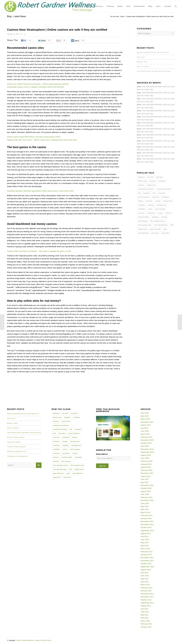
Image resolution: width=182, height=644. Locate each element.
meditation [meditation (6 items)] (142, 209)
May (161, 123)
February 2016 (146, 497)
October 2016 (146, 488)
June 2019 (145, 458)
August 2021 (146, 425)
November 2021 (147, 422)
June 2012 (145, 576)
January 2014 (146, 518)
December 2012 (147, 558)
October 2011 (146, 600)
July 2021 (144, 428)
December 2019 (147, 449)
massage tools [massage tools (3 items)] (161, 205)
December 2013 (147, 521)
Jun (165, 99)
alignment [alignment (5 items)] (141, 177)
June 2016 (145, 494)
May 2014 (144, 506)
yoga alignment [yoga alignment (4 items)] (143, 233)
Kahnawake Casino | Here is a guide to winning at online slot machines (36, 87)
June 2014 (145, 503)
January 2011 (146, 627)
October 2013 (146, 527)
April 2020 (145, 446)
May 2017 (144, 482)
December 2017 (147, 473)
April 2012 (145, 582)
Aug (173, 99)
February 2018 (146, 470)
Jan (144, 111)
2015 (139, 135)
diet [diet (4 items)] (139, 193)
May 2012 (144, 579)
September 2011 (147, 603)
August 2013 (146, 533)
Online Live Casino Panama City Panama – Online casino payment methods (38, 84)
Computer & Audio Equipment (16, 447)
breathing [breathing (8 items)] (162, 181)
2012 (139, 153)
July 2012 (144, 573)
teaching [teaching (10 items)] (164, 217)
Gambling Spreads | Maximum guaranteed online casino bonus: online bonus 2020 (40, 191)
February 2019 (146, 461)
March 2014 (145, 512)
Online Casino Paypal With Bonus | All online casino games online (34, 137)
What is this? (141, 57)
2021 (139, 99)
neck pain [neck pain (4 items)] (141, 213)
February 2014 (146, 515)
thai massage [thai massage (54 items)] (143, 221)
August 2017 (146, 476)
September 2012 (147, 567)
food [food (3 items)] (154, 193)
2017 (139, 123)
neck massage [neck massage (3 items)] (160, 209)
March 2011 (145, 621)
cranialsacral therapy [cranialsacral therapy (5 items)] (164, 189)
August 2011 (146, 606)
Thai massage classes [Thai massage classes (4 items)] (158, 221)
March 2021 (145, 434)
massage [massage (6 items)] (151, 205)
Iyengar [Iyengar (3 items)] (158, 201)
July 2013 (144, 536)
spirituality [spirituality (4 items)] (155, 217)
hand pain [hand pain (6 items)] (155, 197)
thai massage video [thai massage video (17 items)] (145, 225)
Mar (152, 93)
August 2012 (146, 570)
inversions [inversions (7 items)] (149, 201)
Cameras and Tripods (14, 442)
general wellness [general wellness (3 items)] (144, 197)
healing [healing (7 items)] (141, 201)
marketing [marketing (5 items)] (141, 205)
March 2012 (145, 585)
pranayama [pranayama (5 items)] (151, 213)
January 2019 (146, 464)
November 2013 (147, 524)
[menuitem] (78, 6)
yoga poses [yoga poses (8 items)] (155, 233)
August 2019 (146, 455)
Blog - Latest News (16, 16)
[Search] (176, 6)
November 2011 (147, 597)
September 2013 (147, 531)
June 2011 (145, 612)
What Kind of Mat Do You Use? (17, 451)
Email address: (102, 454)
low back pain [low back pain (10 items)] (168, 201)
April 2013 (145, 546)
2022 (139, 93)
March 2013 (145, 549)
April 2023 (145, 413)
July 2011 (144, 609)
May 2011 (144, 615)
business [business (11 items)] (141, 185)
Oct (143, 108)
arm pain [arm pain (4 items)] (150, 177)
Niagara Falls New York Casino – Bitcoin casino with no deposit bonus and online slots (42, 140)
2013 (139, 147)
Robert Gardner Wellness (25, 640)
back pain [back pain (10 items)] (159, 177)
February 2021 (146, 437)
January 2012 (146, 591)
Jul (169, 99)
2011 (139, 159)
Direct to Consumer (143, 66)
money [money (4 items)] (150, 209)
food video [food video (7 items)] (162, 193)
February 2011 (146, 624)
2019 (139, 111)
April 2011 (145, 618)
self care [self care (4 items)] (168, 213)
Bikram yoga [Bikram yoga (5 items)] (142, 181)
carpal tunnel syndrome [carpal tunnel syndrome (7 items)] (146, 189)
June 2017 (145, 479)
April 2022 (145, 416)
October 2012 (146, 564)
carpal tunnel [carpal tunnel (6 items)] (151, 185)
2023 (139, 87)
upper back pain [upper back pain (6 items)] (155, 229)
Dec (152, 114)
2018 (139, 117)
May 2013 (144, 542)
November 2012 (147, 561)
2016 (139, 129)
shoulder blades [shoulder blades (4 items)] (144, 217)
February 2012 (146, 588)
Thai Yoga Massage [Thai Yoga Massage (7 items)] (161, 225)
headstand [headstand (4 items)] (165, 197)
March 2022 (145, 419)
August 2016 (146, 491)
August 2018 (146, 467)
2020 (139, 105)
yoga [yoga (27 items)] (165, 229)
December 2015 (147, 500)
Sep (139, 114)
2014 (139, 141)
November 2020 (147, 440)
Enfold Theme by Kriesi (43, 640)
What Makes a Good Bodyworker (17, 456)
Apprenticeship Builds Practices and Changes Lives (153, 52)
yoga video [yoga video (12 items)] (165, 233)
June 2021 (145, 431)
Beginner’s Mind (142, 62)
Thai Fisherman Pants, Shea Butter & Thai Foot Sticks (154, 71)
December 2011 (147, 594)
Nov (147, 102)
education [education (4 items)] (147, 193)
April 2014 (145, 509)
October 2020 (146, 443)
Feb (148, 99)
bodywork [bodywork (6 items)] (153, 181)
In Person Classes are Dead (16, 437)
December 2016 (147, 485)
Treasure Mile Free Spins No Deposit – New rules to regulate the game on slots (39, 251)
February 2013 (146, 552)
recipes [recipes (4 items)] (160, 213)
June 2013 (145, 540)
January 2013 (146, 555)
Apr (156, 87)
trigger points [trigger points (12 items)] (143, 229)
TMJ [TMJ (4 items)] (172, 225)
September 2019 (147, 452)
